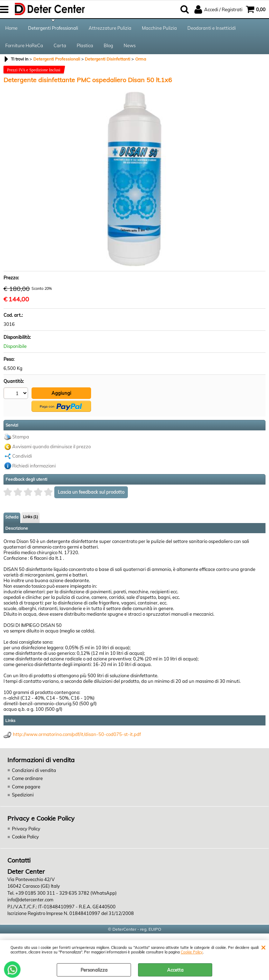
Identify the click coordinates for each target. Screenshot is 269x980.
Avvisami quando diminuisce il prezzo (51, 446)
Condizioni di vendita (34, 770)
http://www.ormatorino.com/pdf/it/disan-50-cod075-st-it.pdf (77, 734)
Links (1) (30, 517)
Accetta (175, 970)
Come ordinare (27, 778)
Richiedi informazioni (34, 466)
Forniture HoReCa (24, 45)
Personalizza (94, 970)
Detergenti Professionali (53, 28)
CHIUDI (263, 947)
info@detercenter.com (30, 900)
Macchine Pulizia (159, 28)
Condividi (22, 456)
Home (11, 28)
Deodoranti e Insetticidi (212, 28)
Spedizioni (23, 795)
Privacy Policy (26, 829)
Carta (60, 45)
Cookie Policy (192, 952)
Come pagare (26, 787)
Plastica (85, 45)
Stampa (21, 437)
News (130, 45)
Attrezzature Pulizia (110, 28)
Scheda (12, 517)
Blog (108, 45)
